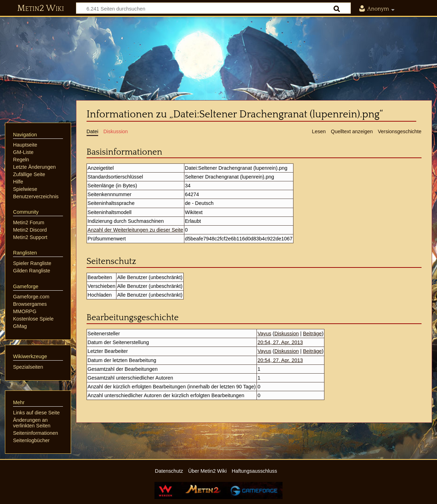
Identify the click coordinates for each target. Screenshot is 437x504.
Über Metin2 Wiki (208, 471)
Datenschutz (169, 471)
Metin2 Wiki (41, 8)
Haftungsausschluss (255, 471)
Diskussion (287, 334)
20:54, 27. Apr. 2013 (280, 342)
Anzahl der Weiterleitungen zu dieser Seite (135, 230)
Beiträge (312, 334)
